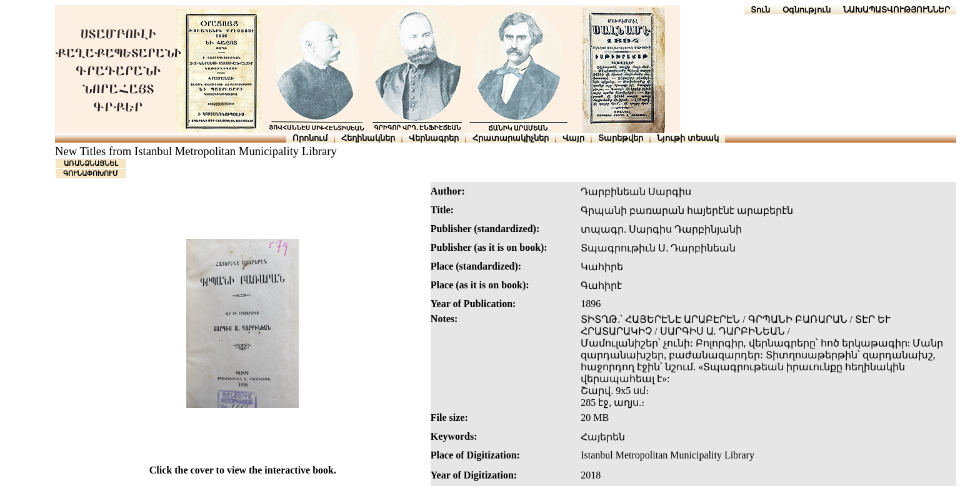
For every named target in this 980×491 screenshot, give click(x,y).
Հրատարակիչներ (511, 138)
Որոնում (310, 138)
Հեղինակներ (368, 138)
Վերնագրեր (434, 138)
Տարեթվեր (621, 138)
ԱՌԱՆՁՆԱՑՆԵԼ (91, 163)
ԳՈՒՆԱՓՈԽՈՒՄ (91, 173)
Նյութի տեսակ (688, 138)
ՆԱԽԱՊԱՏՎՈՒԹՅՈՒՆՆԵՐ (897, 10)
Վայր (573, 138)
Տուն (760, 10)
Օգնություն (807, 10)
